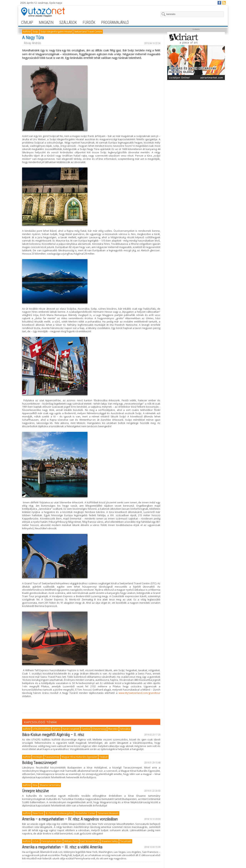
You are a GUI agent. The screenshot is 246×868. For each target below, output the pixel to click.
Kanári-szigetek (71, 729)
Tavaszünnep (52, 757)
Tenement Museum (108, 813)
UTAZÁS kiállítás (42, 729)
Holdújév (38, 757)
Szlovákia (125, 729)
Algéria (57, 729)
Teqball (103, 757)
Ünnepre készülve (35, 791)
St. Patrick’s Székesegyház (59, 813)
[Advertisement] (196, 106)
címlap (27, 22)
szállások (68, 22)
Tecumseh (126, 841)
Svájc (36, 32)
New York (38, 813)
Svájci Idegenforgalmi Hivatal (56, 32)
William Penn (71, 841)
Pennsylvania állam (52, 841)
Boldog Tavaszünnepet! (39, 763)
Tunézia (86, 729)
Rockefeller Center (85, 813)
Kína (35, 785)
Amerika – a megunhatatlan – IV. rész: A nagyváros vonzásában (70, 819)
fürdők (89, 22)
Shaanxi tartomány (50, 785)
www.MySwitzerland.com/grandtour (139, 693)
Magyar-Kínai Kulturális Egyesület (79, 757)
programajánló (115, 22)
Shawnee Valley (110, 841)
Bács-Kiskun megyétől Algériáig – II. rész (53, 735)
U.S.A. (36, 841)
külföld (27, 32)
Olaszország (99, 729)
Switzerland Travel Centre (88, 32)
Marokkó (113, 729)
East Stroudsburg (90, 841)
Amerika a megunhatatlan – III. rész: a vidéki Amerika (62, 847)
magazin (46, 22)
